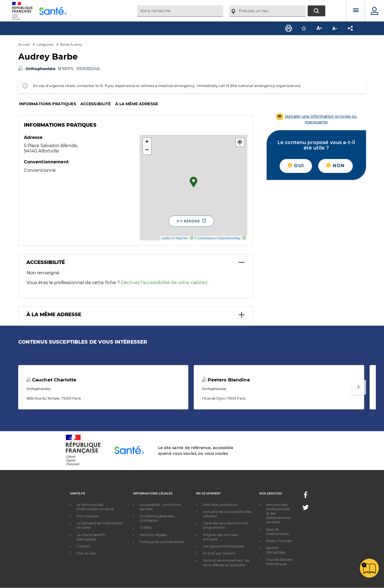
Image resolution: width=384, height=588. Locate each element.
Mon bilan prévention (220, 505)
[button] (240, 142)
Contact (83, 546)
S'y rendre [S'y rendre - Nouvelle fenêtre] (188, 221)
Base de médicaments (277, 532)
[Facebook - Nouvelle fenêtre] (305, 497)
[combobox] (180, 11)
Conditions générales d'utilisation (157, 518)
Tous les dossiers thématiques (280, 562)
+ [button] (147, 142)
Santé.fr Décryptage (276, 550)
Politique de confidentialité (162, 542)
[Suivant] (359, 387)
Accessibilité (96, 104)
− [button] (147, 150)
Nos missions (88, 516)
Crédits (146, 528)
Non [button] (335, 166)
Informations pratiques (48, 104)
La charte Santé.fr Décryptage (91, 537)
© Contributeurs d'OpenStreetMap (218, 238)
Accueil (24, 44)
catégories (45, 44)
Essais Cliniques (279, 541)
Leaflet (166, 238)
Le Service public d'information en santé (95, 507)
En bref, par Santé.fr (219, 553)
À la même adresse (137, 104)
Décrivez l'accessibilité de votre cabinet (164, 283)
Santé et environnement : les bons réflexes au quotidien (226, 563)
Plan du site (86, 553)
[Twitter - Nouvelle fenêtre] (306, 508)
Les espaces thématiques (224, 546)
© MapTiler (181, 238)
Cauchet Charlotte (51, 380)
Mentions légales (153, 535)
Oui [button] (296, 166)
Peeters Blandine (226, 380)
